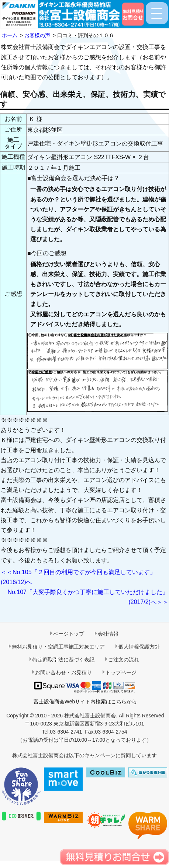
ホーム (10, 35)
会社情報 (108, 634)
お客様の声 (37, 35)
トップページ (121, 672)
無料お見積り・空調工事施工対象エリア (58, 647)
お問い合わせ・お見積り (63, 672)
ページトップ (69, 634)
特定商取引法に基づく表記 (63, 660)
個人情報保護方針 (139, 647)
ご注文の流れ (124, 660)
